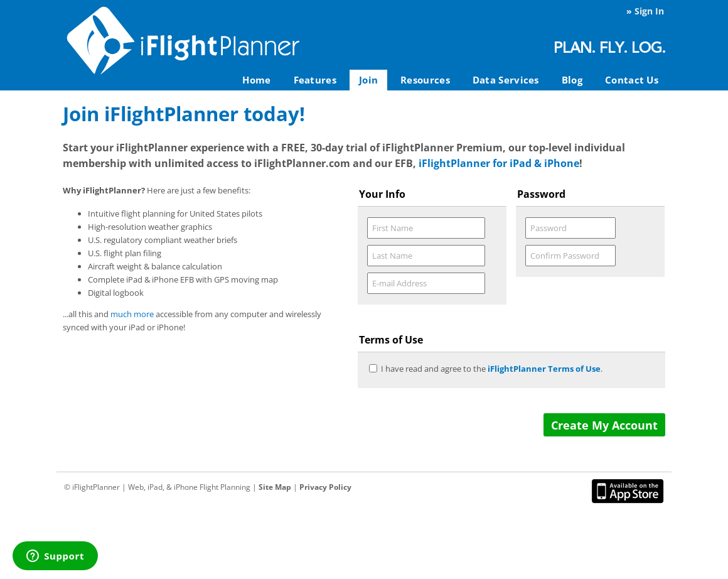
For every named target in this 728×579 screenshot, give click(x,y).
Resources (425, 80)
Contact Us (632, 80)
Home (256, 80)
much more (132, 314)
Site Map (275, 487)
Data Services (506, 80)
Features (315, 80)
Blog (572, 80)
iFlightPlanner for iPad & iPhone (499, 163)
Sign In (649, 11)
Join (368, 80)
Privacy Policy (325, 487)
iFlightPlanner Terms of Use (544, 369)
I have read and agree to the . (492, 369)
